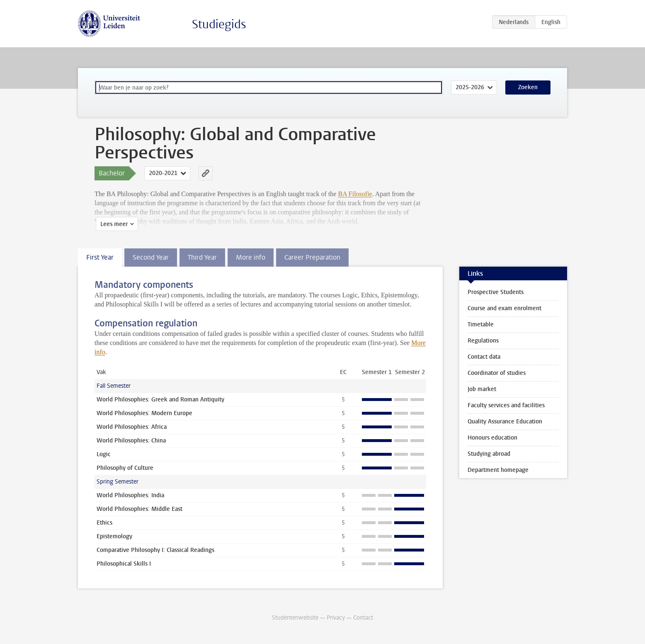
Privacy (336, 618)
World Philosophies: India (130, 495)
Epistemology (114, 536)
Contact (363, 618)
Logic (104, 454)
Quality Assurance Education (505, 422)
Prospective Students (496, 292)
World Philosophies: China (131, 441)
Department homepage (498, 470)
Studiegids (219, 24)
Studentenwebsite (295, 618)
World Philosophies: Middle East (139, 509)
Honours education (492, 438)
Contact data (484, 357)
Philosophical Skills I (124, 564)
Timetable (481, 324)
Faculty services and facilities (506, 405)
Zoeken (528, 87)
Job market (482, 389)
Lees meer (113, 224)
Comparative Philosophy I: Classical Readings (155, 550)
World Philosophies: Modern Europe (144, 413)
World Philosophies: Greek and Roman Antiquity (160, 400)
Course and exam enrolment (504, 308)
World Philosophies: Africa (132, 427)
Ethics (104, 523)
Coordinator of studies (497, 373)
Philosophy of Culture (125, 468)
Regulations (483, 341)
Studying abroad (489, 454)
